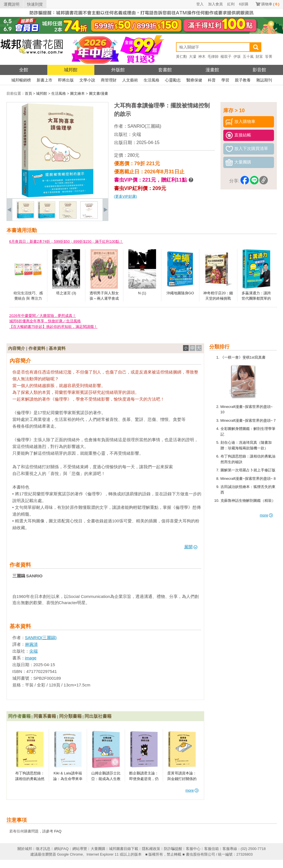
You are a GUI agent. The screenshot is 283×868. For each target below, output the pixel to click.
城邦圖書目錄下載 (124, 849)
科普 (212, 80)
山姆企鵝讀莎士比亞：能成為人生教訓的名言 (106, 779)
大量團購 (98, 849)
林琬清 (31, 644)
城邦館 (71, 70)
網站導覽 (80, 849)
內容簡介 (17, 348)
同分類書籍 (70, 716)
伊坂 (237, 57)
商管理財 (109, 80)
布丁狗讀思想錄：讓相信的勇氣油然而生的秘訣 (30, 779)
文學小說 (87, 80)
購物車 (270, 4)
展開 (191, 547)
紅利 (231, 4)
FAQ (58, 831)
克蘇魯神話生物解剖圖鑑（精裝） (248, 501)
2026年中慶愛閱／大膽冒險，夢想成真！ (43, 316)
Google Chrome (70, 854)
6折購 (244, 4)
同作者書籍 (19, 716)
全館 (24, 70)
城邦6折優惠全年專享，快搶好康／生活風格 (45, 321)
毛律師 (213, 57)
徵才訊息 (43, 849)
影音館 (259, 70)
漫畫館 (212, 70)
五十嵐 (248, 57)
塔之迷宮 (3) (66, 293)
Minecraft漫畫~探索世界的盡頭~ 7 (248, 420)
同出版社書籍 (98, 716)
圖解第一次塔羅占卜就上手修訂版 (248, 470)
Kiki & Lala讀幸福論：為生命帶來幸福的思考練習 (68, 779)
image (31, 658)
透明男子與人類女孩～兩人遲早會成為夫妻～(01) (104, 299)
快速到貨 (35, 4)
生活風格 (151, 80)
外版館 (118, 70)
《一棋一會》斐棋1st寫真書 (243, 357)
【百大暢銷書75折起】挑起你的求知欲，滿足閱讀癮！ (53, 327)
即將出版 (66, 80)
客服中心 (193, 849)
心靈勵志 (173, 80)
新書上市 (44, 80)
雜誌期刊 (264, 80)
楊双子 (226, 57)
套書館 (165, 70)
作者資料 (37, 348)
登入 (200, 4)
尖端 (137, 134)
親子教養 (243, 80)
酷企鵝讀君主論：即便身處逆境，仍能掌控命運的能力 (144, 779)
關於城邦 (25, 849)
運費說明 (12, 4)
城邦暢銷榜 (21, 80)
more (267, 515)
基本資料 (57, 348)
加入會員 (215, 4)
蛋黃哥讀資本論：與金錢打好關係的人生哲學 (182, 779)
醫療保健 (194, 80)
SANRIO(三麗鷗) (144, 126)
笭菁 (269, 57)
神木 (202, 57)
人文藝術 (130, 80)
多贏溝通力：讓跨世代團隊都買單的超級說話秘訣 (256, 299)
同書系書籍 (45, 716)
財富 (259, 57)
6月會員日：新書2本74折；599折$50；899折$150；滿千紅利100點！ (66, 241)
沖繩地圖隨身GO (180, 293)
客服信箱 (211, 849)
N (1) (142, 293)
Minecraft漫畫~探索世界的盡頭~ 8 (248, 479)
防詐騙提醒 (173, 849)
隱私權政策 (151, 849)
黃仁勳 (181, 57)
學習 (225, 80)
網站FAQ (61, 849)
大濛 (193, 57)
